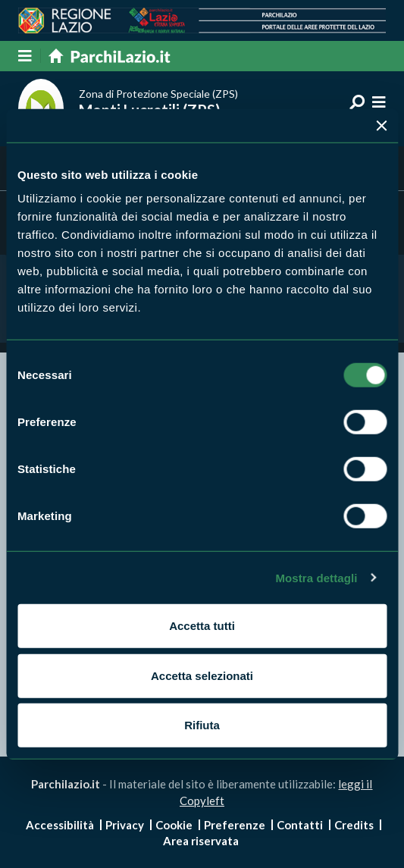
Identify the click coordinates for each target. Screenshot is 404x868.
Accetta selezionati (202, 675)
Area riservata (201, 841)
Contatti (300, 825)
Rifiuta (202, 725)
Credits (354, 825)
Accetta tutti (202, 626)
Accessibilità (60, 825)
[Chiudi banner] (381, 125)
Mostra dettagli (316, 577)
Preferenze (235, 825)
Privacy (125, 825)
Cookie (174, 825)
